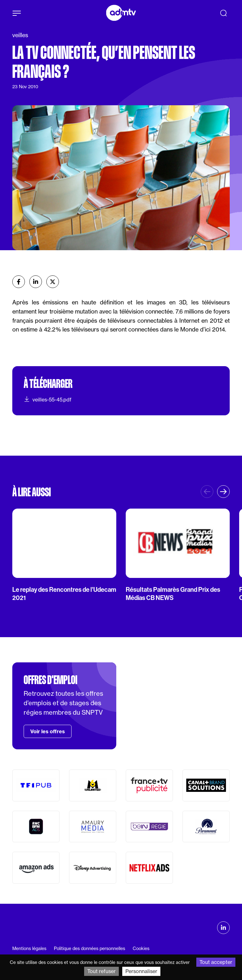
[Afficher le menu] (17, 13)
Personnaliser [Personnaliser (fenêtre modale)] (141, 971)
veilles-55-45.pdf (48, 399)
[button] (223, 492)
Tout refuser (101, 971)
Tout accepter (216, 962)
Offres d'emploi (50, 680)
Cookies (141, 948)
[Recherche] (223, 13)
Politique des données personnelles (89, 948)
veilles (20, 35)
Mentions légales (29, 948)
